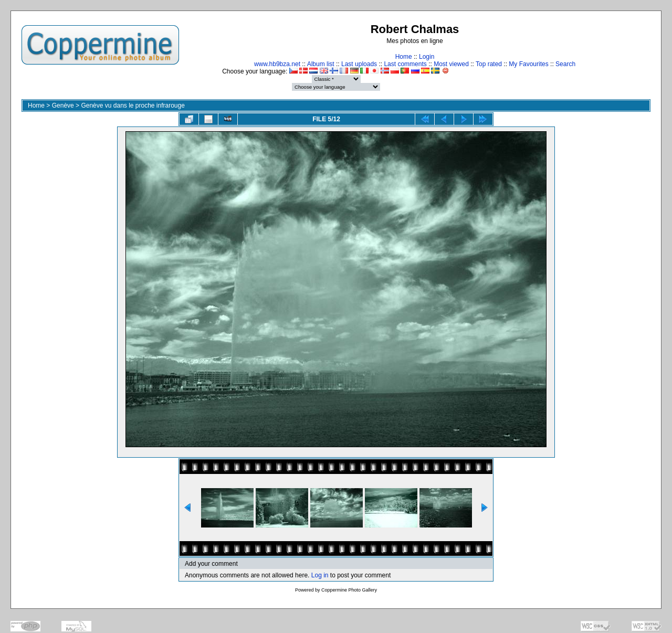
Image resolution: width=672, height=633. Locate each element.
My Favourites (528, 64)
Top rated (489, 64)
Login (427, 57)
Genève (63, 105)
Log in (320, 575)
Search (565, 64)
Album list (321, 64)
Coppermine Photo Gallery (349, 590)
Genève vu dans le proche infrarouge (133, 105)
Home (404, 57)
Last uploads (359, 64)
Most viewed (451, 64)
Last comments (405, 64)
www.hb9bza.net (277, 64)
